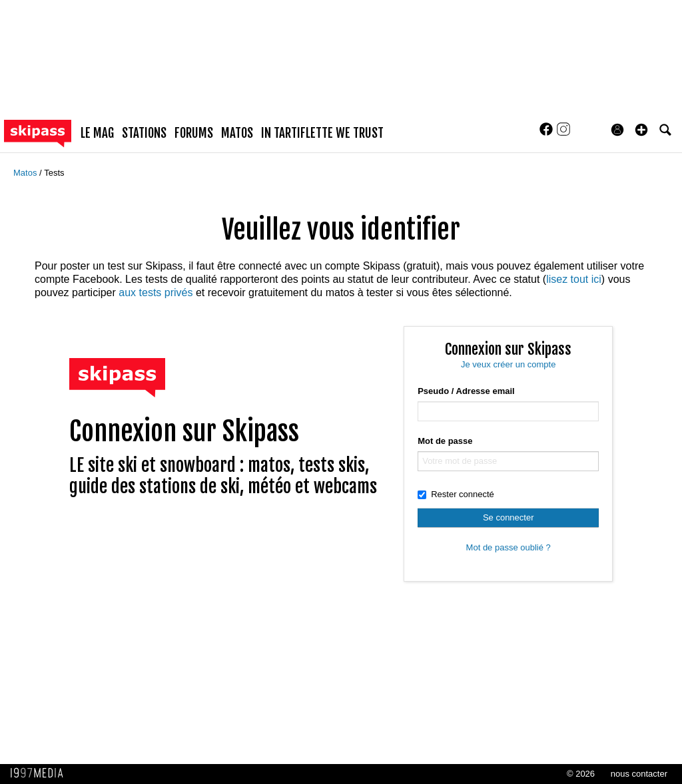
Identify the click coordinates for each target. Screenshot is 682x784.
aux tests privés (156, 293)
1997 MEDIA (41, 773)
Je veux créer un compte (508, 364)
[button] (641, 130)
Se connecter (509, 517)
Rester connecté (456, 494)
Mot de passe (445, 441)
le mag (97, 133)
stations (144, 133)
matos (237, 133)
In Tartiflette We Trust (322, 133)
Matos (26, 173)
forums (194, 133)
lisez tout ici (574, 279)
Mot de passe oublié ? (509, 547)
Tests (54, 173)
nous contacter (639, 774)
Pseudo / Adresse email (466, 391)
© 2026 (581, 774)
